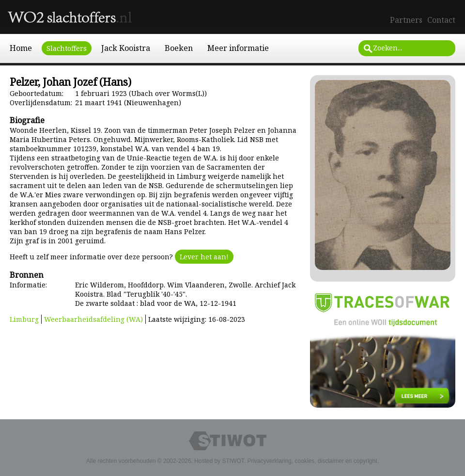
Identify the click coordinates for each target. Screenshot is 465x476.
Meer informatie (238, 48)
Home (21, 48)
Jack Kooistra (126, 48)
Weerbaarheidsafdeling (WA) (93, 319)
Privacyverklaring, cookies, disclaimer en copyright (312, 461)
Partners (406, 20)
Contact (441, 20)
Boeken (179, 48)
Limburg (24, 319)
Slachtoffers (67, 48)
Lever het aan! (204, 257)
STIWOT (233, 461)
